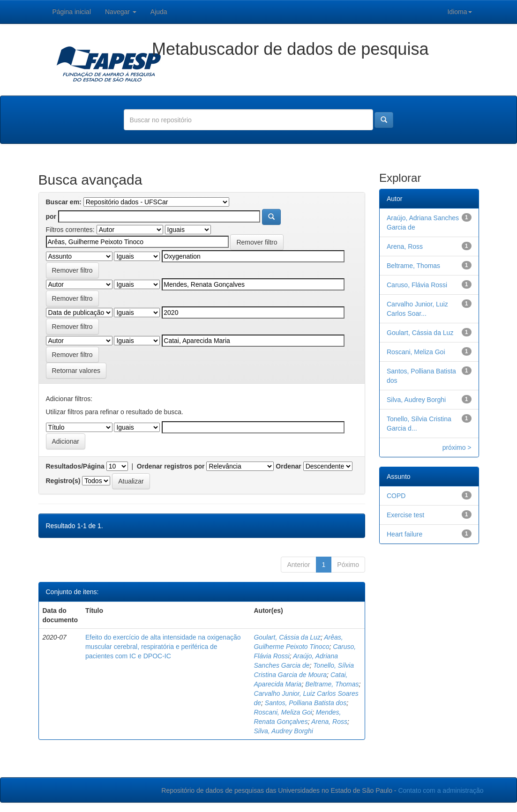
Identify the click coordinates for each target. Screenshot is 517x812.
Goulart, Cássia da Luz (287, 637)
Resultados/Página (75, 466)
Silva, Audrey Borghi (283, 731)
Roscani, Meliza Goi (283, 712)
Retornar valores (76, 371)
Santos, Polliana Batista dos (306, 703)
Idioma (459, 12)
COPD (396, 496)
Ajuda (159, 12)
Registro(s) (63, 481)
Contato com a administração (441, 790)
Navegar (121, 12)
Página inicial (72, 12)
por (51, 216)
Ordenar (288, 466)
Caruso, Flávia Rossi (417, 285)
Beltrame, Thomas (332, 684)
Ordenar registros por (171, 466)
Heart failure (405, 534)
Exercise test (405, 515)
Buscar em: (64, 202)
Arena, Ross (329, 722)
